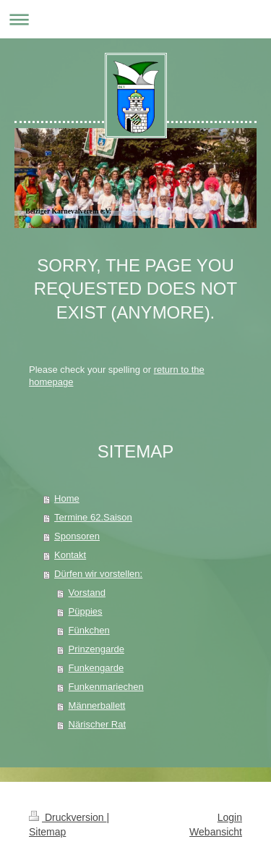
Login (230, 817)
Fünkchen (89, 630)
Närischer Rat (97, 724)
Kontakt (70, 555)
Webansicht (216, 832)
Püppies (86, 611)
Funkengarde (96, 668)
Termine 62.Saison (93, 517)
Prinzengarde (96, 649)
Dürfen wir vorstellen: (98, 574)
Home (67, 498)
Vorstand (87, 593)
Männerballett (97, 705)
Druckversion (68, 817)
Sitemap (47, 832)
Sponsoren (77, 536)
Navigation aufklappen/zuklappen (135, 19)
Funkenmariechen (106, 687)
